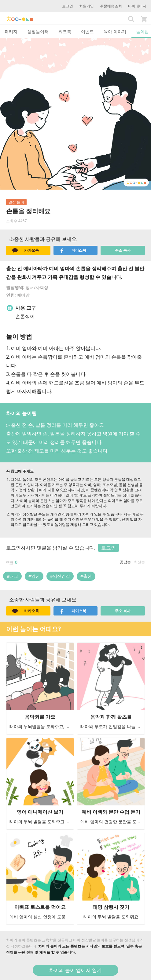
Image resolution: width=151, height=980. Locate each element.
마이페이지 (137, 6)
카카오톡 (26, 250)
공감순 (125, 562)
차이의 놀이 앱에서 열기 (75, 970)
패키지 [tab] (11, 31)
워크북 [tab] (65, 31)
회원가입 (87, 6)
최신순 (139, 562)
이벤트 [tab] (87, 31)
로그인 (68, 6)
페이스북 (73, 250)
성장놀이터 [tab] (38, 31)
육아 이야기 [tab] (115, 31)
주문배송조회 (111, 6)
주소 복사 (123, 250)
